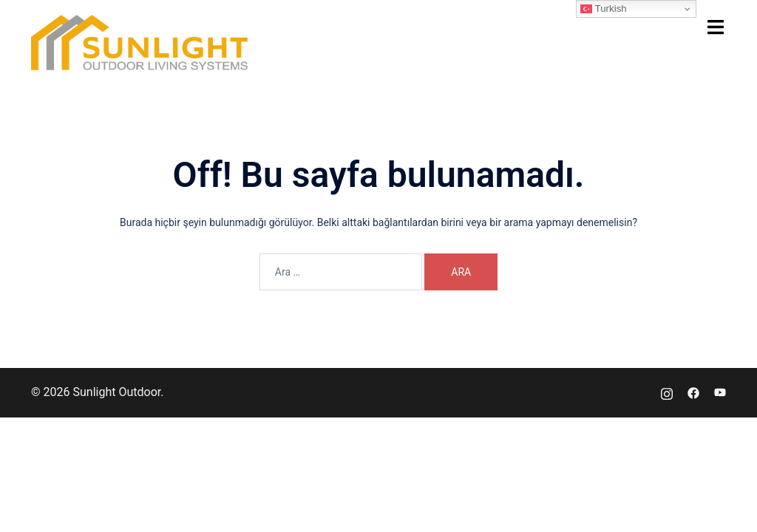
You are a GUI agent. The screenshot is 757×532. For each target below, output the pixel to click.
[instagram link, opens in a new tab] (667, 392)
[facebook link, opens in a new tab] (693, 392)
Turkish (604, 9)
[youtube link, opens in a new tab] (720, 392)
